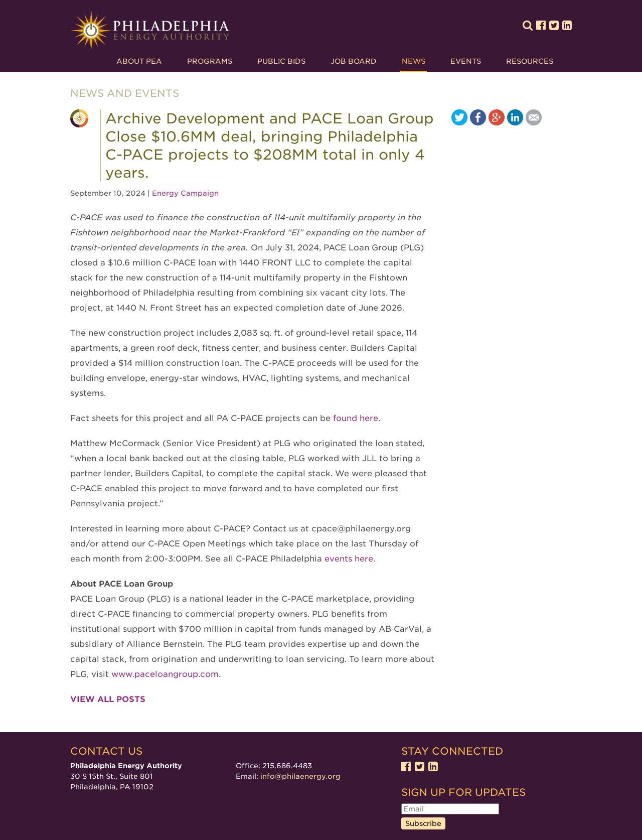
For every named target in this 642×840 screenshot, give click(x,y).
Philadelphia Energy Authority (150, 31)
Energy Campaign (185, 193)
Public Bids (281, 61)
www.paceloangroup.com (165, 674)
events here (349, 559)
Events (466, 61)
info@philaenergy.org (300, 776)
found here (356, 418)
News (414, 61)
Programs (210, 61)
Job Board (354, 61)
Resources (530, 61)
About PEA (139, 61)
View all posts (108, 699)
